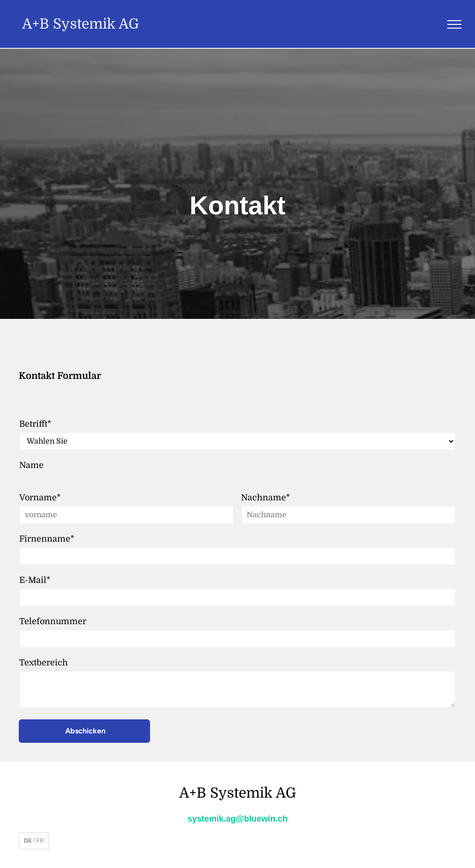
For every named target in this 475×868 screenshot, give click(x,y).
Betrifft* (35, 424)
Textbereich (44, 663)
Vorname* (40, 498)
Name (31, 465)
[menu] (454, 24)
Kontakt (237, 205)
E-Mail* (35, 580)
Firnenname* (47, 539)
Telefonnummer (53, 621)
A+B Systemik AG (81, 24)
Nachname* (265, 498)
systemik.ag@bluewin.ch (238, 819)
